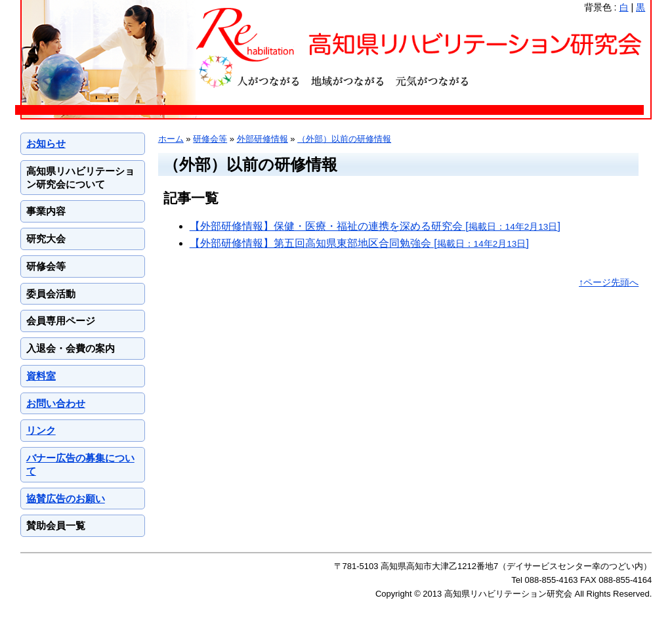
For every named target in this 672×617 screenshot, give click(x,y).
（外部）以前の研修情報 (344, 139)
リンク (41, 430)
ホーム (171, 139)
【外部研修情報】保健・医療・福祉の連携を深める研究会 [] (375, 226)
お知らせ (46, 143)
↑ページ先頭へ (609, 282)
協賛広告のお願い (66, 499)
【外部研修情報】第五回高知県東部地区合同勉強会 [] (359, 243)
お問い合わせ (56, 403)
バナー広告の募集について (80, 464)
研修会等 (210, 139)
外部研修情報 (262, 139)
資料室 (41, 376)
